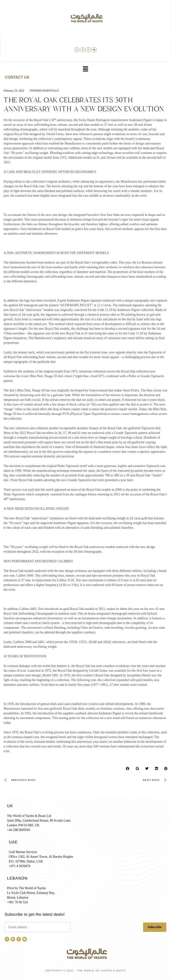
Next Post (155, 780)
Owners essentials (44, 91)
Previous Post (20, 780)
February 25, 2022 (14, 91)
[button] (85, 69)
